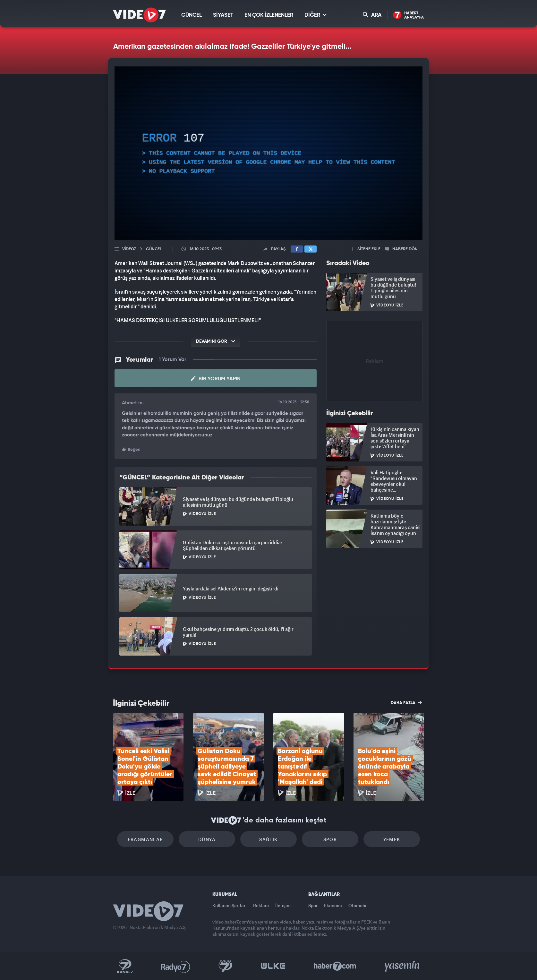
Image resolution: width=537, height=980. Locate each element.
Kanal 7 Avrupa (226, 966)
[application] (268, 153)
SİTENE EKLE (366, 249)
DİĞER (315, 15)
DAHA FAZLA (406, 702)
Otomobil (358, 905)
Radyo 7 (176, 966)
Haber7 (335, 966)
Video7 (129, 249)
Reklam (261, 905)
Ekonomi (333, 905)
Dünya (207, 839)
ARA (372, 15)
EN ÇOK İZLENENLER (269, 15)
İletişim (283, 905)
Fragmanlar (145, 839)
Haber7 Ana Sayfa (409, 15)
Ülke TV (273, 966)
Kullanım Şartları (230, 905)
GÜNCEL (192, 15)
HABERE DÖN (401, 249)
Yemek (392, 839)
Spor (330, 839)
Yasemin (403, 966)
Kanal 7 (125, 966)
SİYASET (223, 15)
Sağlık (268, 839)
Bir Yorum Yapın (216, 379)
